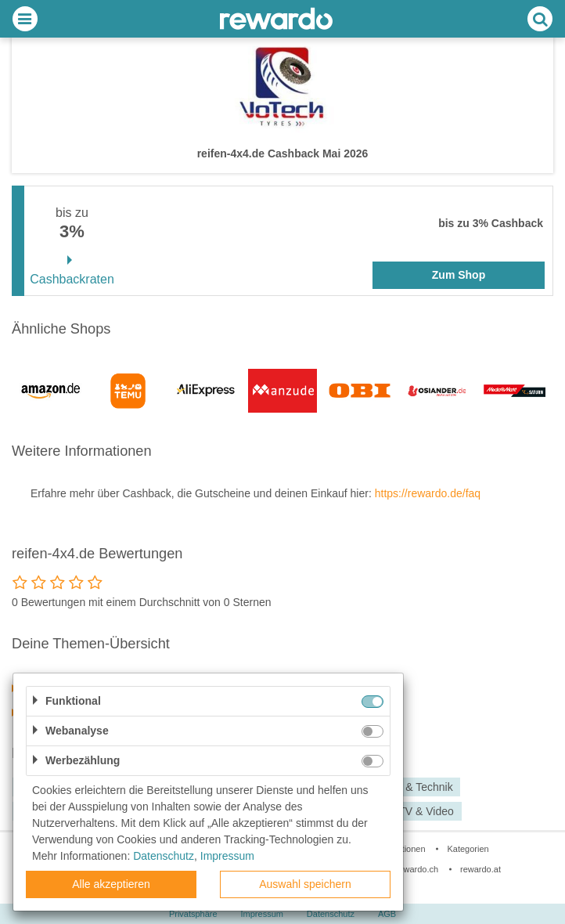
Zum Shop (459, 275)
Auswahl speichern (305, 884)
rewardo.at (480, 869)
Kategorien (468, 849)
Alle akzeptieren (111, 884)
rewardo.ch (417, 869)
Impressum (227, 856)
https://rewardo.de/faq (428, 493)
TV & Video (426, 811)
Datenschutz (164, 856)
